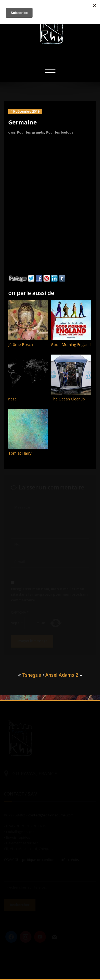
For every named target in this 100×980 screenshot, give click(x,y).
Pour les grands (31, 132)
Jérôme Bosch (21, 345)
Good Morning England (71, 345)
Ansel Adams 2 (62, 675)
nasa (12, 399)
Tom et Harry (20, 453)
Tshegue (32, 675)
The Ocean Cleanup (68, 399)
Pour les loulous (60, 132)
